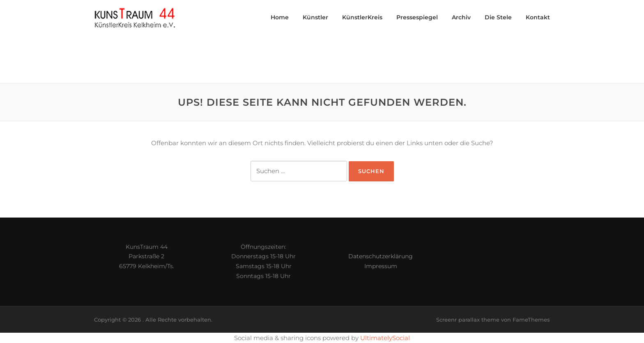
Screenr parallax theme (468, 320)
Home (280, 17)
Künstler (315, 17)
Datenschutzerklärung (381, 256)
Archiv (461, 17)
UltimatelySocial (385, 338)
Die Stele (498, 17)
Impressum (381, 266)
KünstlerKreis (362, 17)
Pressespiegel (417, 17)
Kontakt (538, 17)
